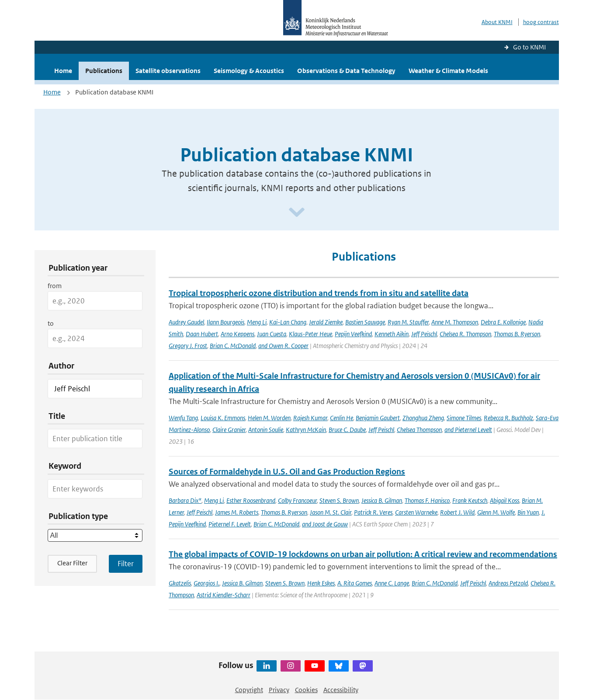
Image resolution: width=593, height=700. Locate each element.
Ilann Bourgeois (225, 322)
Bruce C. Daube (347, 430)
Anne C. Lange (392, 583)
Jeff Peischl (424, 334)
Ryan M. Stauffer (408, 322)
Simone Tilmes (464, 418)
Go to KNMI (529, 47)
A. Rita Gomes (355, 583)
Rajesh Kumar (310, 418)
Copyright (249, 690)
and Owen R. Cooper (283, 346)
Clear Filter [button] (72, 563)
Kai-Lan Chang (288, 322)
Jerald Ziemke (326, 322)
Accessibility (341, 690)
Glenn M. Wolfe (496, 512)
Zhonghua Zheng (423, 418)
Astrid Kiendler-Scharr (224, 595)
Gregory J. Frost (188, 346)
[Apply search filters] (126, 564)
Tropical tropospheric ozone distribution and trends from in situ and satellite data (319, 293)
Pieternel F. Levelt (230, 524)
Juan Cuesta (272, 334)
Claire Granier (229, 430)
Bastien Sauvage (365, 322)
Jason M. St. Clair (331, 512)
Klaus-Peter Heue (310, 334)
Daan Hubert (202, 334)
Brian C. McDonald (233, 346)
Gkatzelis (180, 583)
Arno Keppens (238, 334)
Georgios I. (206, 583)
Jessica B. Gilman (382, 500)
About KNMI (497, 22)
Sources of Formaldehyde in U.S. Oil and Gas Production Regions (287, 472)
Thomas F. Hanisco (427, 500)
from (55, 286)
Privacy (279, 690)
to (51, 323)
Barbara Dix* (185, 500)
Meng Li (257, 322)
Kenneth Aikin (392, 334)
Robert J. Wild (457, 512)
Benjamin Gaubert (378, 418)
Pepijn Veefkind (353, 334)
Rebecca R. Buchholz (508, 418)
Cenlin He (342, 418)
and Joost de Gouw (325, 524)
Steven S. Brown (339, 500)
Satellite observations (168, 71)
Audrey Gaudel (186, 322)
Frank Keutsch (470, 500)
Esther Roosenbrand (251, 500)
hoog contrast (541, 22)
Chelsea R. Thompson (465, 334)
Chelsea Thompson (419, 430)
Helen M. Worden (269, 418)
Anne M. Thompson (455, 322)
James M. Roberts (237, 512)
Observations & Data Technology (346, 71)
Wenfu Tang (183, 418)
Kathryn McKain (306, 430)
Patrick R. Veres (373, 512)
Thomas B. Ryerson (517, 334)
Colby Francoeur (297, 500)
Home (63, 71)
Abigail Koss (505, 500)
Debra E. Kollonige (503, 322)
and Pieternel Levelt (468, 430)
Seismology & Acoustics (249, 71)
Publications (104, 71)
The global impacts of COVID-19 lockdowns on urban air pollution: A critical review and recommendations (363, 554)
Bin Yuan (528, 512)
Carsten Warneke (416, 512)
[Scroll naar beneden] (297, 213)
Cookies (306, 690)
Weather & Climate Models (448, 71)
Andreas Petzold (508, 583)
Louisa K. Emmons (223, 418)
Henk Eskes (321, 583)
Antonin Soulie (266, 430)
